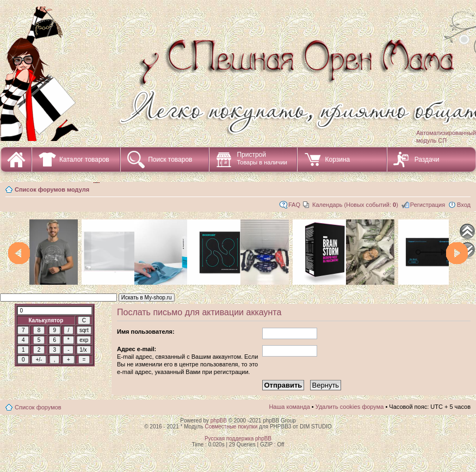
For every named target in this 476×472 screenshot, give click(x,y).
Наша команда (289, 407)
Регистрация (428, 205)
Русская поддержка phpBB (238, 439)
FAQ (294, 205)
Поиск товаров (170, 160)
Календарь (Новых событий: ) (355, 205)
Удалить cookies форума (350, 407)
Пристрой (262, 158)
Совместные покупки (231, 427)
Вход (464, 205)
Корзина (337, 160)
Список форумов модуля (52, 189)
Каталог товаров (84, 160)
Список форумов (38, 407)
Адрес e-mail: (137, 349)
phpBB (219, 421)
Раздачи (427, 160)
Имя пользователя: (146, 332)
